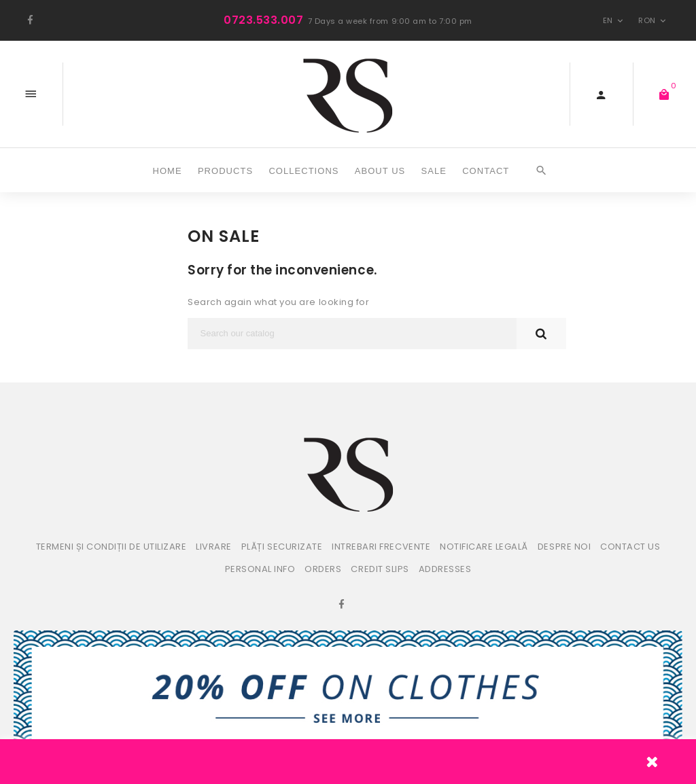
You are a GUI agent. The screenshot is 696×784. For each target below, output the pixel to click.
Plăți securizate (282, 547)
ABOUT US (380, 171)
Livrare (214, 547)
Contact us (630, 547)
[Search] (352, 334)
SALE (434, 171)
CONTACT (486, 171)
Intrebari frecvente (381, 547)
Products (225, 171)
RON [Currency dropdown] (654, 20)
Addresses (445, 569)
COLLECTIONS (303, 171)
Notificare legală (484, 547)
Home (168, 171)
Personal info (260, 569)
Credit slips (380, 569)
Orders (323, 569)
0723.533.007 (263, 20)
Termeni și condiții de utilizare (111, 547)
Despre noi (564, 547)
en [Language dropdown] (614, 20)
